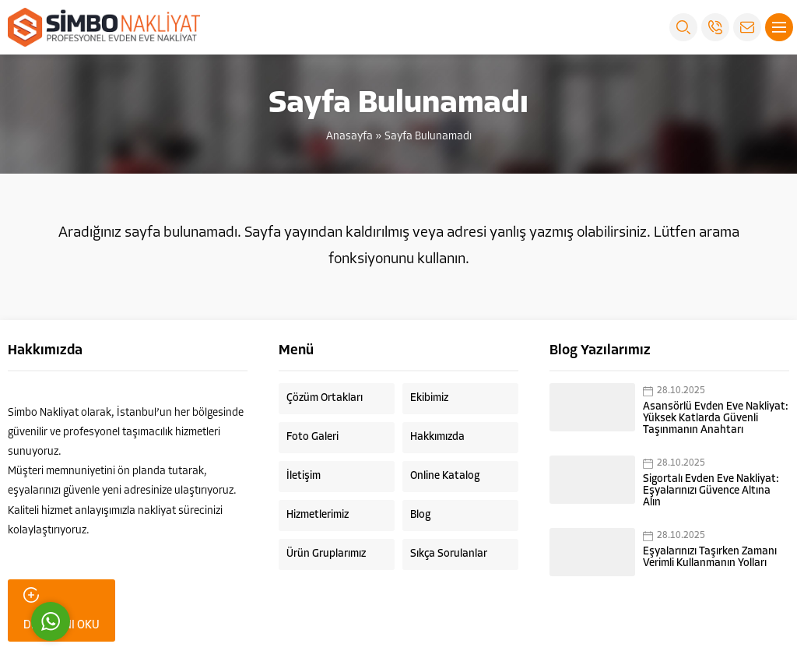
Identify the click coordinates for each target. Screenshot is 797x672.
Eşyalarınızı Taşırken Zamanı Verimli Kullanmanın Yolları (710, 558)
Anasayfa (349, 137)
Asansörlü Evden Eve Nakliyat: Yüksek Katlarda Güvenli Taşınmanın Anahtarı (716, 419)
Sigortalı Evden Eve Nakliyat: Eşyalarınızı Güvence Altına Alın (711, 491)
